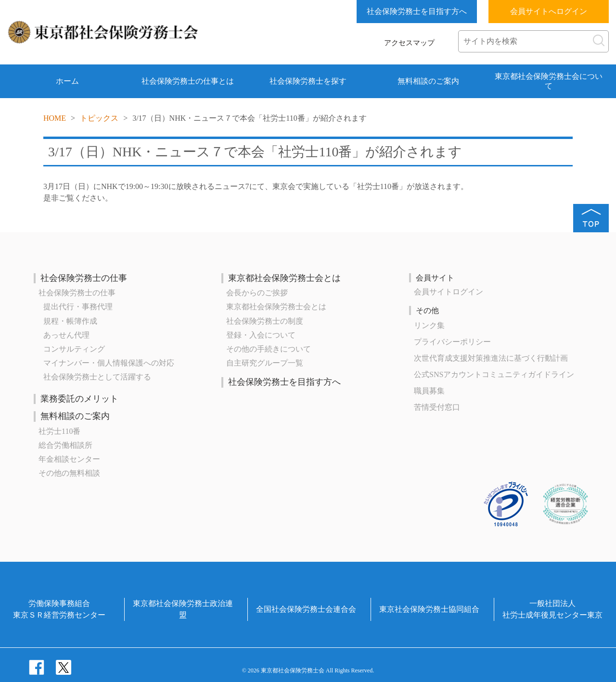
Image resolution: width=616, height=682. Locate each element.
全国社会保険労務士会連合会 (306, 609)
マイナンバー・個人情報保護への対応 (109, 363)
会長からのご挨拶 (257, 293)
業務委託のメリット (79, 399)
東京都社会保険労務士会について (549, 81)
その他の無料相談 (69, 473)
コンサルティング (74, 349)
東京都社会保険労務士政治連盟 (183, 609)
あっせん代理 (66, 335)
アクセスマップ (409, 43)
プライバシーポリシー (452, 342)
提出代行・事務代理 (78, 307)
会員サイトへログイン (549, 11)
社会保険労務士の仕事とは (188, 81)
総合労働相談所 (65, 445)
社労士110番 (59, 431)
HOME (55, 118)
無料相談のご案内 (428, 81)
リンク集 (429, 325)
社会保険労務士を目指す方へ (417, 11)
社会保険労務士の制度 (265, 321)
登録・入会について (261, 335)
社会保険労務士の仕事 (84, 278)
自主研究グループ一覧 (265, 363)
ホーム (67, 81)
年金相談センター (69, 459)
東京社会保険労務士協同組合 (429, 609)
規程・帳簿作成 (70, 321)
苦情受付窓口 (437, 407)
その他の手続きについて (269, 349)
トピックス (99, 118)
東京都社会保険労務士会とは (284, 278)
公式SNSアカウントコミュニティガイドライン (494, 374)
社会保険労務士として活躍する (97, 377)
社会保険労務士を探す (308, 81)
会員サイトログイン (449, 292)
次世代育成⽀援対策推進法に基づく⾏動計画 (491, 358)
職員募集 (429, 391)
